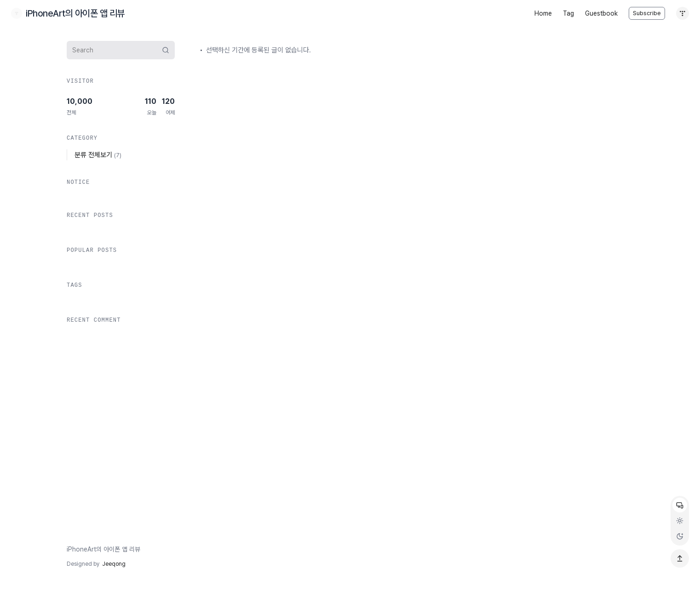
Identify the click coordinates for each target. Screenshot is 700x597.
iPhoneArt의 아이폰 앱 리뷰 (103, 549)
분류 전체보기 (98, 155)
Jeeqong (114, 564)
